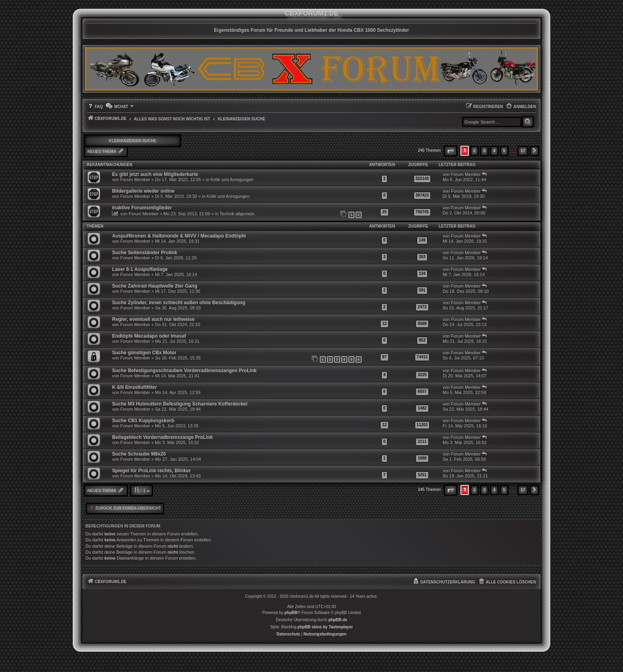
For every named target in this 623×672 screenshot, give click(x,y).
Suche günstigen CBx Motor (144, 353)
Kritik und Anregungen (232, 180)
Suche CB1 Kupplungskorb (143, 421)
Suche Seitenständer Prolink (145, 253)
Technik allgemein (237, 214)
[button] (451, 151)
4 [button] (494, 151)
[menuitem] (95, 107)
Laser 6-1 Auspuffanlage (140, 269)
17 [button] (523, 151)
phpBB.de (338, 620)
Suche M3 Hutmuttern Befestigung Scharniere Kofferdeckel (180, 404)
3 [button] (484, 151)
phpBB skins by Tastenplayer (325, 627)
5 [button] (504, 151)
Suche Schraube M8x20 (139, 454)
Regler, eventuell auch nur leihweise (153, 319)
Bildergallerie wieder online (143, 191)
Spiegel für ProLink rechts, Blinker (151, 471)
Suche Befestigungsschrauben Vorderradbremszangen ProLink (184, 371)
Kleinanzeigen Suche (133, 141)
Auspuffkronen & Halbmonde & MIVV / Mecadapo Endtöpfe (179, 236)
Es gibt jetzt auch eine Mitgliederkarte (155, 174)
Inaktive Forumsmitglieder (142, 208)
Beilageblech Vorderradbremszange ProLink (163, 437)
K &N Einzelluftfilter (134, 387)
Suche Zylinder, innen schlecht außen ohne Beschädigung (179, 303)
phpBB (291, 613)
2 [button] (474, 151)
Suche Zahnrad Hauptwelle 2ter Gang (155, 286)
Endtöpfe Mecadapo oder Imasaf (149, 336)
